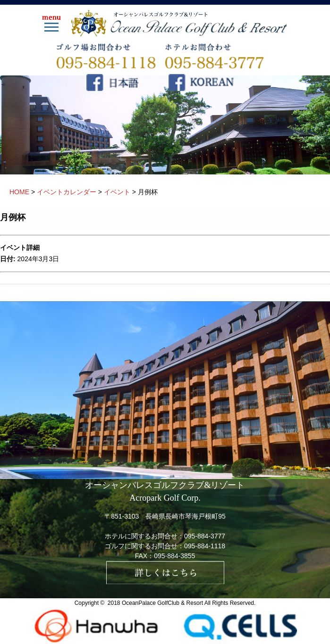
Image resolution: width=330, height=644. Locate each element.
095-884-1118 (205, 546)
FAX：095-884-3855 (165, 556)
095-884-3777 (205, 536)
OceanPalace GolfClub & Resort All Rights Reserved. (189, 603)
